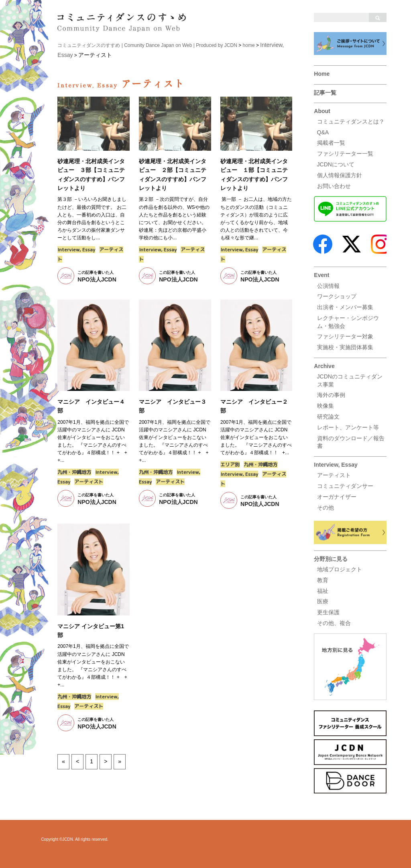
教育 (323, 580)
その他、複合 (334, 623)
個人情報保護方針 (340, 175)
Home (322, 74)
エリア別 (230, 464)
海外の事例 (331, 395)
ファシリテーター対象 (345, 336)
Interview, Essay (336, 465)
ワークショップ (337, 296)
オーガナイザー (337, 497)
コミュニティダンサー (345, 486)
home (249, 45)
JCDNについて (336, 164)
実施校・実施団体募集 (345, 347)
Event (321, 275)
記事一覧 (325, 93)
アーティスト (334, 475)
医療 (323, 601)
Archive (324, 366)
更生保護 (328, 612)
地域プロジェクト (340, 569)
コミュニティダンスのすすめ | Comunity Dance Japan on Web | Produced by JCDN (147, 45)
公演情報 (328, 286)
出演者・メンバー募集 (345, 307)
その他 (326, 508)
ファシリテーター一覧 (345, 154)
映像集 (326, 406)
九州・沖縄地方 (74, 472)
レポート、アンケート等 (348, 427)
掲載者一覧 (331, 143)
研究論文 (328, 417)
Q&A (323, 132)
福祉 (323, 591)
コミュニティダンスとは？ (351, 121)
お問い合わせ (334, 186)
